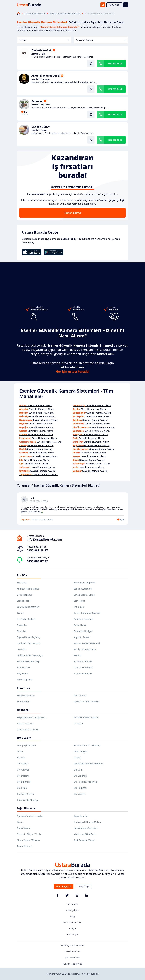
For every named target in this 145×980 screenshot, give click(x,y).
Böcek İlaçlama (24, 595)
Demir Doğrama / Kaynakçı (87, 613)
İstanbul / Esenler (39, 130)
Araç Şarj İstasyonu (26, 745)
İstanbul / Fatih (38, 54)
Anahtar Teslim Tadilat (28, 589)
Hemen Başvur (72, 213)
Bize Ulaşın (72, 934)
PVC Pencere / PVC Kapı (28, 661)
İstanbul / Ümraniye (40, 79)
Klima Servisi (80, 695)
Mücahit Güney (40, 127)
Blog (72, 916)
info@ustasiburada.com (44, 539)
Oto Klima (22, 788)
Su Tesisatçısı (23, 667)
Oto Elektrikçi (80, 776)
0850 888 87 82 (37, 561)
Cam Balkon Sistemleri (28, 607)
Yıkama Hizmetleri (83, 674)
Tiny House (22, 674)
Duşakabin (22, 625)
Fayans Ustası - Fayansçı (29, 637)
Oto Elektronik (24, 782)
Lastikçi (77, 758)
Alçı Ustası (22, 583)
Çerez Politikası (73, 958)
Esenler (44, 40)
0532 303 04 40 (115, 89)
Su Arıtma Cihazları (83, 661)
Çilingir (20, 613)
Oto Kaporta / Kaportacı (85, 782)
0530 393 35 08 (115, 64)
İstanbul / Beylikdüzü (41, 105)
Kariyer (73, 928)
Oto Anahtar (23, 770)
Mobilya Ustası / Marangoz (30, 655)
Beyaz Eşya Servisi (26, 695)
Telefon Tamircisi (25, 723)
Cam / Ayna (79, 601)
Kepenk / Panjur (82, 637)
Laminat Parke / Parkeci (29, 643)
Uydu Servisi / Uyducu (28, 730)
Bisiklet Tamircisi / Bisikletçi (87, 745)
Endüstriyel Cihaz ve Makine (88, 822)
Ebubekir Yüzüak (41, 50)
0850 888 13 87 (37, 550)
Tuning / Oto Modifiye (28, 800)
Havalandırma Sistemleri (86, 828)
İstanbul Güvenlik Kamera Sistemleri (65, 14)
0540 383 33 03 (115, 114)
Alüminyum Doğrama (84, 583)
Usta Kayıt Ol (64, 887)
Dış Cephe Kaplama (27, 619)
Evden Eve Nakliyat (83, 631)
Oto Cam (78, 770)
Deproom (37, 101)
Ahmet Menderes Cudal (45, 76)
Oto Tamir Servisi (25, 794)
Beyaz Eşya (23, 688)
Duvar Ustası (80, 625)
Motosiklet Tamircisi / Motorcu (89, 764)
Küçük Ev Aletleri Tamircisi (87, 702)
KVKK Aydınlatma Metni (72, 946)
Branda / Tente (24, 601)
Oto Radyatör (80, 788)
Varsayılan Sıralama (101, 40)
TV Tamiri (78, 723)
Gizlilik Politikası (72, 952)
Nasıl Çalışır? (72, 910)
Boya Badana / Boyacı (84, 595)
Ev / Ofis (22, 575)
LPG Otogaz (23, 764)
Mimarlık (21, 649)
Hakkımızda (73, 904)
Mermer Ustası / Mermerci (87, 643)
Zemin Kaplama (25, 680)
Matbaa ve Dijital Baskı (85, 834)
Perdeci (77, 655)
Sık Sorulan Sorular (73, 922)
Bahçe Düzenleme (83, 589)
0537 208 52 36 (115, 140)
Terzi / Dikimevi (24, 846)
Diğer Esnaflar (81, 816)
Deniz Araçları (81, 752)
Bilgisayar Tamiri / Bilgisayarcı (32, 717)
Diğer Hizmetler (26, 808)
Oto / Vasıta (24, 738)
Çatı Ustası (79, 607)
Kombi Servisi (24, 702)
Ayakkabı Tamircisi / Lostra (30, 816)
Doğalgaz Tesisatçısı (84, 619)
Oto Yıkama (79, 794)
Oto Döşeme (23, 776)
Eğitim (20, 822)
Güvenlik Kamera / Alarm (35, 14)
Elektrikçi (21, 631)
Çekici (20, 752)
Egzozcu (21, 758)
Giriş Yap (114, 5)
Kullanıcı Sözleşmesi (73, 964)
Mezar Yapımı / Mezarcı (28, 840)
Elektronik (23, 710)
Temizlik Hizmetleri (83, 667)
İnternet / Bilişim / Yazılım (30, 834)
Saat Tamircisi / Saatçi (84, 840)
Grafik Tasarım (24, 828)
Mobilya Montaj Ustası (85, 649)
